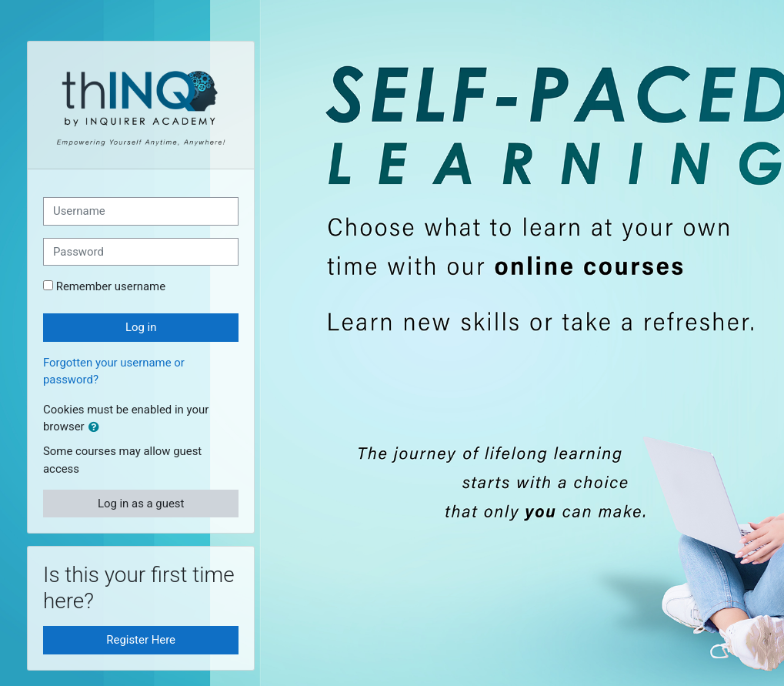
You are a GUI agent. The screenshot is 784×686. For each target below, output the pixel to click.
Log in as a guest (141, 504)
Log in (141, 327)
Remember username (111, 286)
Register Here (141, 640)
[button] (97, 427)
